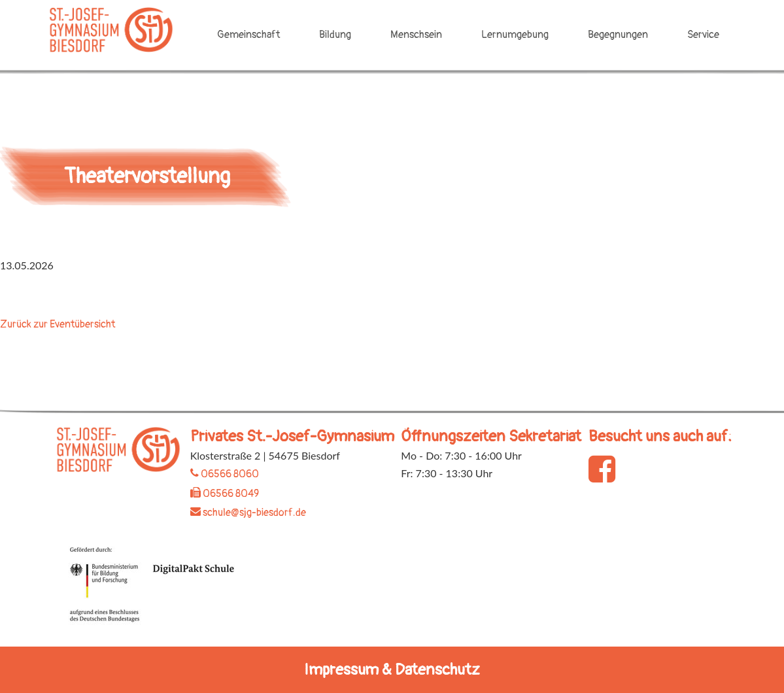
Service (703, 35)
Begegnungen (618, 35)
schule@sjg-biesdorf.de (248, 513)
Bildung (335, 35)
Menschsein (416, 35)
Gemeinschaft (248, 35)
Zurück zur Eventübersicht (58, 324)
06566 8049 (225, 494)
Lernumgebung (515, 35)
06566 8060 (225, 474)
